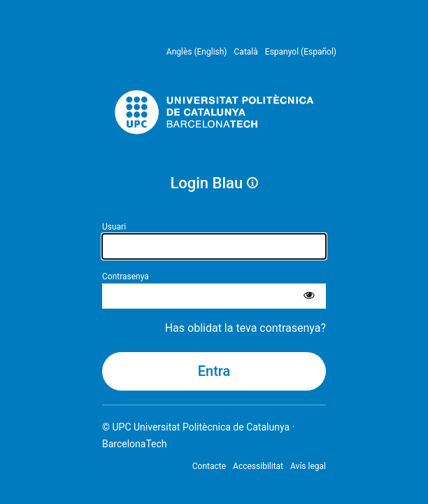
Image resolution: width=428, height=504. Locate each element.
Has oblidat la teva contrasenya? (245, 328)
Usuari (114, 227)
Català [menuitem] (246, 52)
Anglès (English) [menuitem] (197, 52)
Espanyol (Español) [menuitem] (301, 52)
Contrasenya (126, 276)
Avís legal (308, 466)
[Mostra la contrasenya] (309, 296)
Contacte (209, 466)
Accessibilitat (258, 466)
